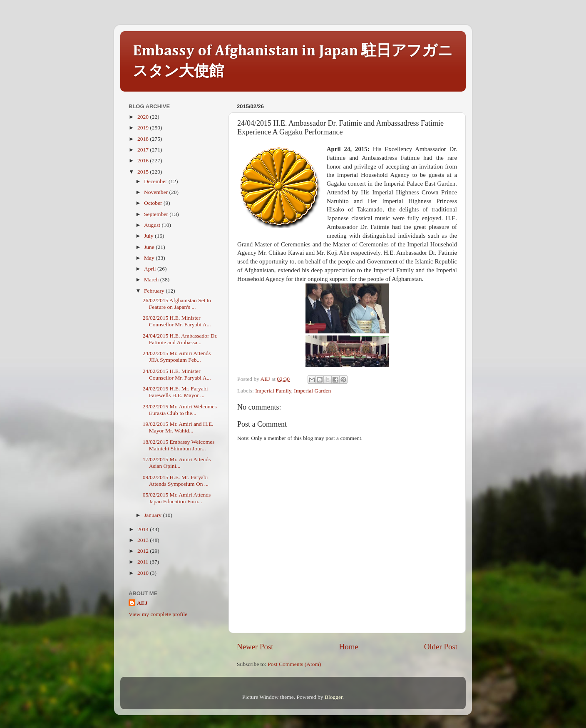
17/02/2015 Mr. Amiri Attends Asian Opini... (177, 463)
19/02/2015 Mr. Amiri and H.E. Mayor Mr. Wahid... (178, 427)
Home (349, 647)
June (150, 247)
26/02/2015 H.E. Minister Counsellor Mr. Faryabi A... (177, 321)
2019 (144, 128)
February (155, 291)
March (152, 280)
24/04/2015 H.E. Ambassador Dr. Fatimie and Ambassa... (180, 339)
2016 (144, 160)
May (150, 258)
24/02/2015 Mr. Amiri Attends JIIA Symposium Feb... (177, 357)
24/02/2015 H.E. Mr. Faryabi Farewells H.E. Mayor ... (175, 392)
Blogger (334, 697)
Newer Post (255, 647)
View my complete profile (158, 614)
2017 (144, 150)
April (151, 269)
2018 (144, 139)
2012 (144, 551)
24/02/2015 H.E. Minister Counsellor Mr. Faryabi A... (177, 374)
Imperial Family (273, 391)
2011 (144, 562)
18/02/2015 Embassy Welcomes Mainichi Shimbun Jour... (179, 445)
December (156, 181)
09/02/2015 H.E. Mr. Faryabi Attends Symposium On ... (176, 481)
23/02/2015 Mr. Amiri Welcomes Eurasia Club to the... (180, 410)
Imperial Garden (312, 391)
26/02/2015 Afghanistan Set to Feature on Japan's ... (177, 304)
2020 (144, 117)
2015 (144, 172)
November (156, 192)
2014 (144, 529)
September (157, 214)
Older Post (441, 647)
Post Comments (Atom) (294, 664)
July (149, 236)
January (153, 515)
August (153, 225)
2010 (144, 573)
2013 (144, 540)
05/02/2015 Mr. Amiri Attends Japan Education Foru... (177, 498)
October (154, 203)
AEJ (142, 603)
